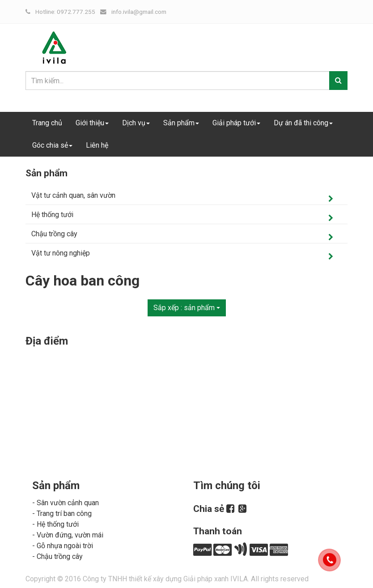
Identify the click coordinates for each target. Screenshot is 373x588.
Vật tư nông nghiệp (61, 253)
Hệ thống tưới (52, 215)
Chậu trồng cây (54, 234)
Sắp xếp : (187, 308)
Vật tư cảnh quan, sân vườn (73, 195)
